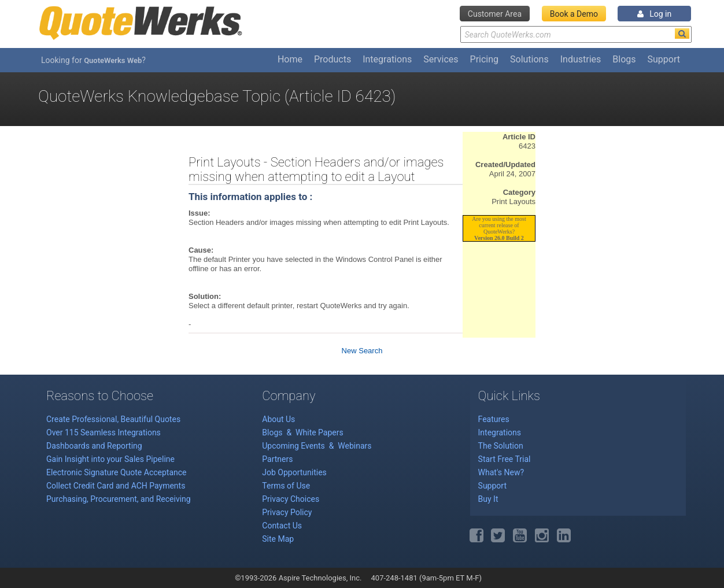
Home (290, 59)
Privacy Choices (291, 499)
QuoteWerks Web (113, 60)
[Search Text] (576, 34)
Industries (581, 59)
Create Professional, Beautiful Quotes (113, 419)
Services (441, 59)
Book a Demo (574, 14)
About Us (278, 419)
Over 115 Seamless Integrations (104, 432)
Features (494, 419)
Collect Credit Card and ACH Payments (116, 486)
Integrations (387, 59)
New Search (362, 351)
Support (664, 59)
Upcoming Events (294, 446)
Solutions (529, 59)
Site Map (278, 539)
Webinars (354, 446)
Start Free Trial (505, 459)
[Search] (682, 34)
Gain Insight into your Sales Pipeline (110, 459)
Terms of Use (286, 486)
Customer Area (495, 14)
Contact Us (282, 526)
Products (333, 59)
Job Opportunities (294, 472)
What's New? (501, 472)
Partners (277, 459)
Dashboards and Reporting (94, 446)
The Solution (501, 446)
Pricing (485, 59)
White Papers (319, 432)
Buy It (488, 499)
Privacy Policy (287, 512)
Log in (654, 14)
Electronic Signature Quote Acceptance (117, 472)
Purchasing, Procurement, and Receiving (119, 499)
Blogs (624, 59)
